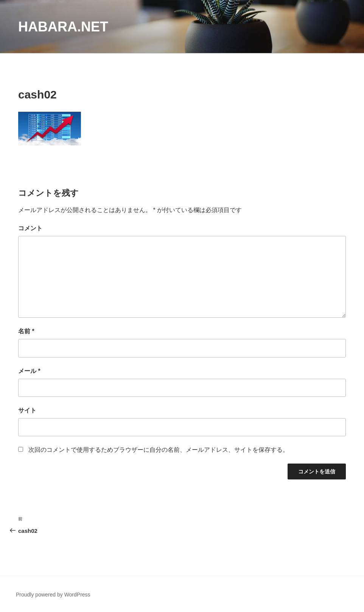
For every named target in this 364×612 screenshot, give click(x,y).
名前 (26, 331)
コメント (30, 228)
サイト (27, 410)
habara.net (63, 27)
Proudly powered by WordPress (53, 595)
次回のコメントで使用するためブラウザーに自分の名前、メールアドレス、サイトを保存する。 (159, 450)
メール (29, 371)
